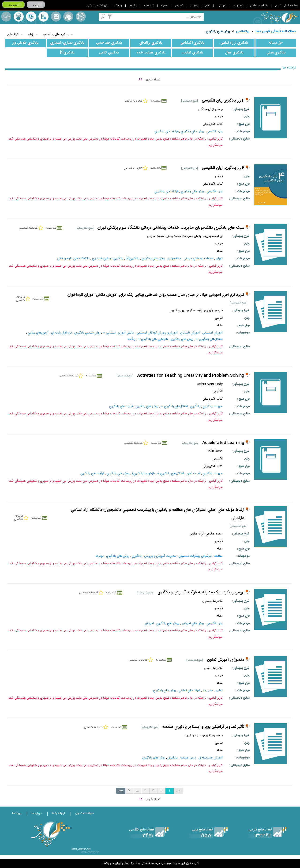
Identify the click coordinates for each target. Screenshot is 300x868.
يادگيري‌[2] (133, 258)
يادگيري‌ (195, 406)
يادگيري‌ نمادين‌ (192, 53)
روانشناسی (243, 31)
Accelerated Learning (223, 443)
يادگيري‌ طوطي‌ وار (25, 43)
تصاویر (179, 6)
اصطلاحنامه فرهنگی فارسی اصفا (276, 31)
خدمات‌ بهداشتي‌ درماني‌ (198, 258)
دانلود (133, 6)
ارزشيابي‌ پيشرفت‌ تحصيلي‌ (195, 556)
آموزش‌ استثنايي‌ (212, 333)
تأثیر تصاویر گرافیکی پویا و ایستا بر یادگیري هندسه (203, 727)
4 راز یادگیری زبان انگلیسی (223, 101)
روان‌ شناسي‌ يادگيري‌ (87, 333)
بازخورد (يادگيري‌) (143, 474)
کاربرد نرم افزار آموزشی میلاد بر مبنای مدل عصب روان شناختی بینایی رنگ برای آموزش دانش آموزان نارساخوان (156, 295)
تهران (219, 258)
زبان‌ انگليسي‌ (215, 132)
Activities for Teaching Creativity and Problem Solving (191, 376)
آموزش (222, 6)
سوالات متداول (84, 813)
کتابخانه (149, 6)
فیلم (208, 6)
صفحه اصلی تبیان (286, 6)
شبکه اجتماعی (259, 6)
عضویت (13, 5)
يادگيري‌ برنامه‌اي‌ (151, 43)
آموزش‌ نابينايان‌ (190, 333)
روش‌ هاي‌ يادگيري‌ (218, 31)
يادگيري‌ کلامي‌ (109, 53)
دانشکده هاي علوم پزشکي (73, 258)
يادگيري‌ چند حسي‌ (109, 43)
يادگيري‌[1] (67, 53)
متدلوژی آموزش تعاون (226, 660)
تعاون (219, 690)
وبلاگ (118, 6)
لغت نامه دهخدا (6, 17)
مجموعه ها (68, 17)
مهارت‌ (100, 556)
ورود (36, 5)
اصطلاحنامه (81, 17)
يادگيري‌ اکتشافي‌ (192, 43)
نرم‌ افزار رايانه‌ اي (61, 333)
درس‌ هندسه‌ (188, 758)
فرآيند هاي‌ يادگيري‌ (167, 132)
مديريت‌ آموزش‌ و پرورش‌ (160, 556)
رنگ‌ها (131, 339)
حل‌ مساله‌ (276, 43)
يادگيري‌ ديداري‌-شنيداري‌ (67, 43)
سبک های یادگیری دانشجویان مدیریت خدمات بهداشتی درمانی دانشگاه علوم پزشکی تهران (171, 228)
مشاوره (238, 6)
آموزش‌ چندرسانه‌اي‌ (211, 758)
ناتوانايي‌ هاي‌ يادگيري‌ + (153, 339)
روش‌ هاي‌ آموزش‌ (193, 623)
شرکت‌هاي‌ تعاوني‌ (189, 690)
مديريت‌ (208, 690)
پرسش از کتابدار (31, 17)
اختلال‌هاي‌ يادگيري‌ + (209, 339)
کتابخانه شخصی (43, 17)
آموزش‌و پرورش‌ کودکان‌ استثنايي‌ (157, 333)
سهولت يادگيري (213, 406)
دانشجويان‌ (174, 258)
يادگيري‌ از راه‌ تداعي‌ (234, 43)
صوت (194, 6)
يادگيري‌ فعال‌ (234, 53)
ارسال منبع (19, 17)
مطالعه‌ (218, 556)
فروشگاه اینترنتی (97, 6)
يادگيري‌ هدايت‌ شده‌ (151, 53)
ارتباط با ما (58, 813)
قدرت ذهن (193, 474)
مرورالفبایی (56, 17)
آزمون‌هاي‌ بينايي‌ (38, 333)
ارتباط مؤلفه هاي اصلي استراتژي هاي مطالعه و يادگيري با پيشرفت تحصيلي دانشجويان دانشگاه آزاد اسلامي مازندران (157, 514)
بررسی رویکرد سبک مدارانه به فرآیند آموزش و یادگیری (201, 593)
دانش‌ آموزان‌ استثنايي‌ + (118, 333)
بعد (121, 791)
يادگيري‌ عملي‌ (276, 53)
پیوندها (17, 813)
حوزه (164, 6)
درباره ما (37, 813)
